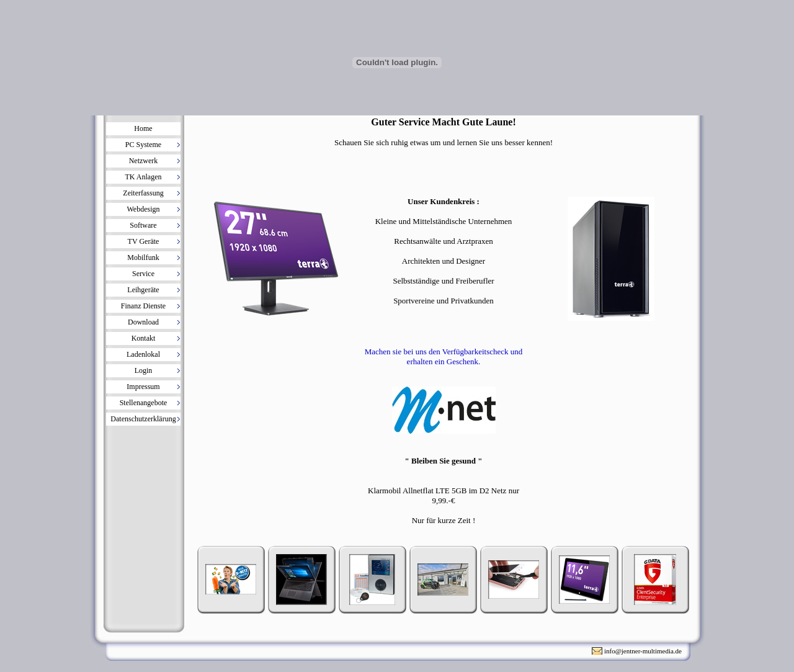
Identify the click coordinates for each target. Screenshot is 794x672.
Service (143, 274)
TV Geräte (144, 241)
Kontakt (144, 338)
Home (143, 128)
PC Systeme (143, 145)
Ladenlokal (143, 354)
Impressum (143, 387)
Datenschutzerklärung (143, 419)
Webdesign (143, 209)
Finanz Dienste (143, 306)
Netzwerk (144, 161)
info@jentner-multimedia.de (643, 651)
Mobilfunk (143, 258)
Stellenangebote (144, 403)
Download (143, 322)
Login (144, 370)
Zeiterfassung (143, 193)
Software (143, 225)
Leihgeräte (143, 290)
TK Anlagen (144, 177)
